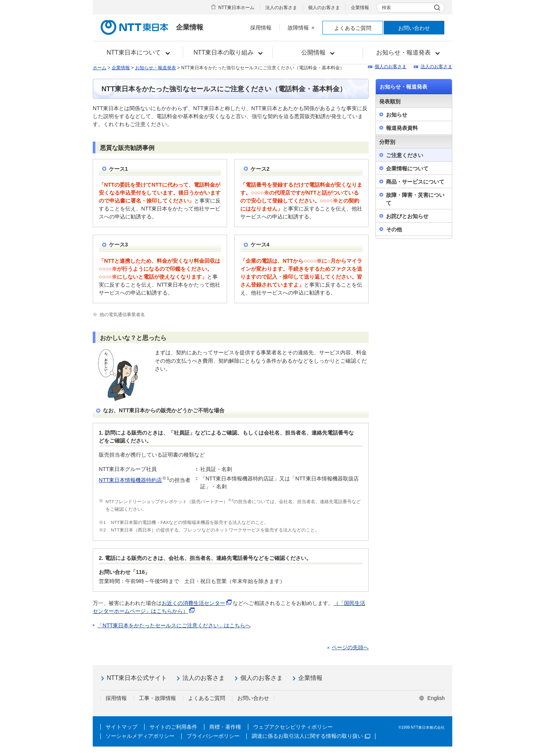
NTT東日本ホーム (236, 8)
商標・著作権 (225, 727)
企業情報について (407, 168)
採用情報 (261, 28)
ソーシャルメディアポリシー (140, 736)
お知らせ (397, 115)
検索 (386, 8)
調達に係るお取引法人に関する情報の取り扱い (311, 736)
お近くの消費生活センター (193, 603)
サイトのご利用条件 (173, 727)
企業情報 (360, 8)
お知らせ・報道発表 (156, 68)
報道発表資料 (402, 128)
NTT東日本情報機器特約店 (130, 480)
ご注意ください (405, 155)
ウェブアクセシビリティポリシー (293, 727)
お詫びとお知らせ (407, 216)
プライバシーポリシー (213, 736)
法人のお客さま (281, 8)
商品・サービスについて (415, 182)
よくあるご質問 (353, 28)
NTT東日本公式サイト (137, 678)
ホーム (100, 68)
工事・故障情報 (157, 698)
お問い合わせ (414, 28)
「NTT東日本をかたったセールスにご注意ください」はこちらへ (174, 625)
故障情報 (301, 28)
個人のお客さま (324, 8)
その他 (394, 229)
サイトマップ (121, 727)
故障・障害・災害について (415, 199)
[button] (138, 53)
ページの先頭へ (350, 647)
